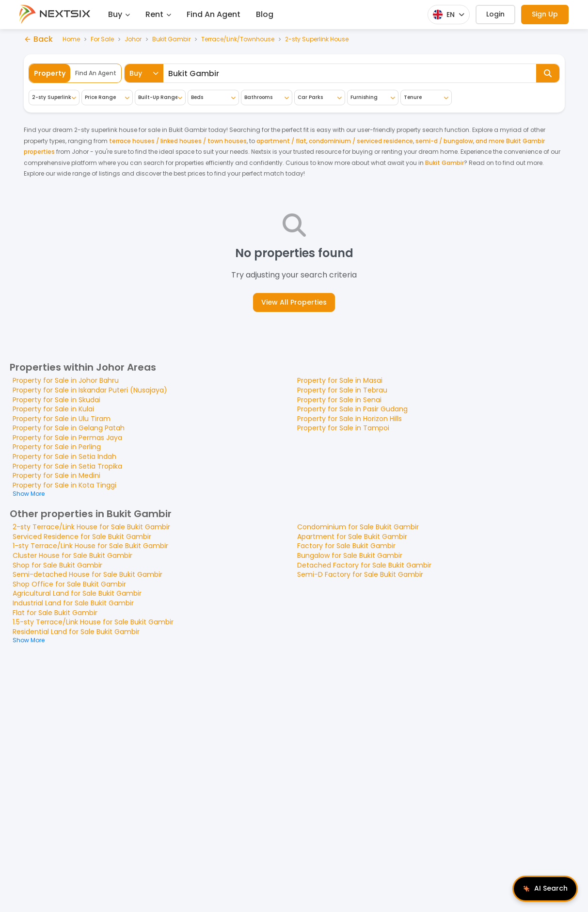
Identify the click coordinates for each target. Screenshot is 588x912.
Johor (133, 39)
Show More (29, 494)
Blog (265, 14)
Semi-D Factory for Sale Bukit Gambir (360, 574)
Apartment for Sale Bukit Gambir (352, 537)
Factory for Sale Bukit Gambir (346, 546)
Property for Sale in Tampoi (343, 428)
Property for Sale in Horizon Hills (350, 419)
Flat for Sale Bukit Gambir (55, 613)
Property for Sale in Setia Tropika (67, 466)
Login (495, 14)
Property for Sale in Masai (340, 380)
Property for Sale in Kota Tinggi (64, 485)
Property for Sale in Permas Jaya (67, 438)
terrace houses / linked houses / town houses (178, 141)
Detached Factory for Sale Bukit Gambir (364, 565)
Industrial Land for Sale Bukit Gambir (73, 603)
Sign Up (545, 14)
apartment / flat (281, 141)
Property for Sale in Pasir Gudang (352, 409)
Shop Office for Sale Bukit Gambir (69, 584)
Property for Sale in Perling (57, 447)
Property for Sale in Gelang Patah (69, 428)
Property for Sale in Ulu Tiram (62, 419)
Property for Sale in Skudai (56, 400)
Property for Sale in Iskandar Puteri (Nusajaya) (90, 390)
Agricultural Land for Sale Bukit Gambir (77, 593)
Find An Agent (214, 14)
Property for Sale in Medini (56, 475)
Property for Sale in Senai (339, 400)
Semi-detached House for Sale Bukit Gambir (87, 574)
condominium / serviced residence (361, 141)
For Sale (102, 39)
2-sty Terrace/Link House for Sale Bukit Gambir (91, 527)
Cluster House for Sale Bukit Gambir (72, 555)
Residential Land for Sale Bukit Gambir (76, 632)
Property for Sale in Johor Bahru (66, 380)
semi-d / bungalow (444, 141)
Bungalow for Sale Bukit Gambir (350, 555)
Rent (158, 14)
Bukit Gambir (171, 39)
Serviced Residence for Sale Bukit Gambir (82, 537)
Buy (119, 14)
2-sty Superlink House (317, 39)
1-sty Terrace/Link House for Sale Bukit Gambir (90, 546)
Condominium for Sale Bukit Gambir (358, 527)
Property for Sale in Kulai (53, 409)
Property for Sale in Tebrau (342, 390)
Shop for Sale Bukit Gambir (57, 565)
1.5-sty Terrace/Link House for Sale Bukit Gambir (93, 622)
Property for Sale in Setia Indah (64, 456)
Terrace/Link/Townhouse (238, 39)
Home (71, 39)
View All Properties (294, 302)
